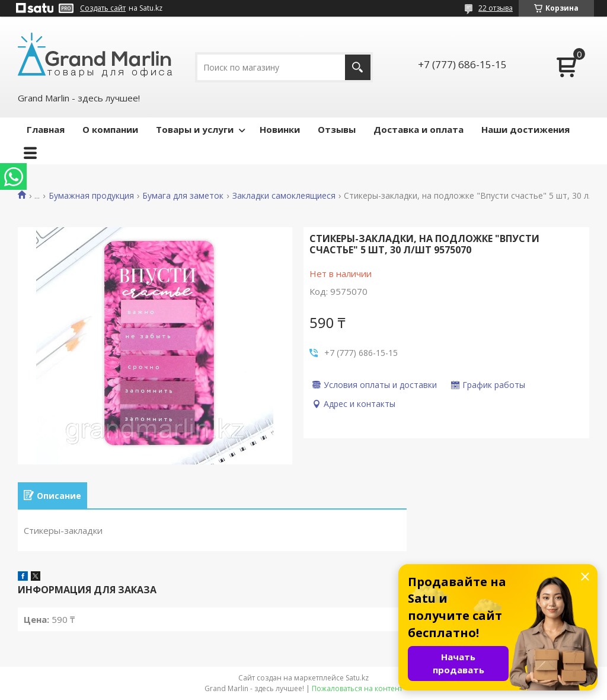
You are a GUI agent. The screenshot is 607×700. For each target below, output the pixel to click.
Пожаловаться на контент (357, 688)
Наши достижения (525, 129)
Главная (46, 129)
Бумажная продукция (91, 196)
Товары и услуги (195, 129)
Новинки (280, 129)
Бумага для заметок (183, 196)
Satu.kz (357, 678)
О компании (110, 129)
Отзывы (337, 129)
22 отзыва (496, 8)
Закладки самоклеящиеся (284, 196)
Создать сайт (103, 8)
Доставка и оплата (418, 129)
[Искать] (358, 67)
